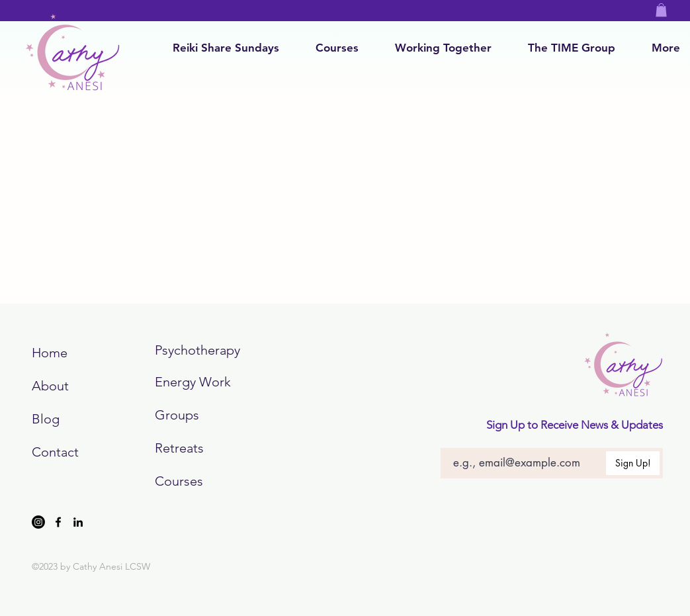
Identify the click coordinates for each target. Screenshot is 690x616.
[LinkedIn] (78, 522)
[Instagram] (38, 522)
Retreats (179, 448)
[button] (661, 10)
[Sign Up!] (633, 463)
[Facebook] (58, 522)
